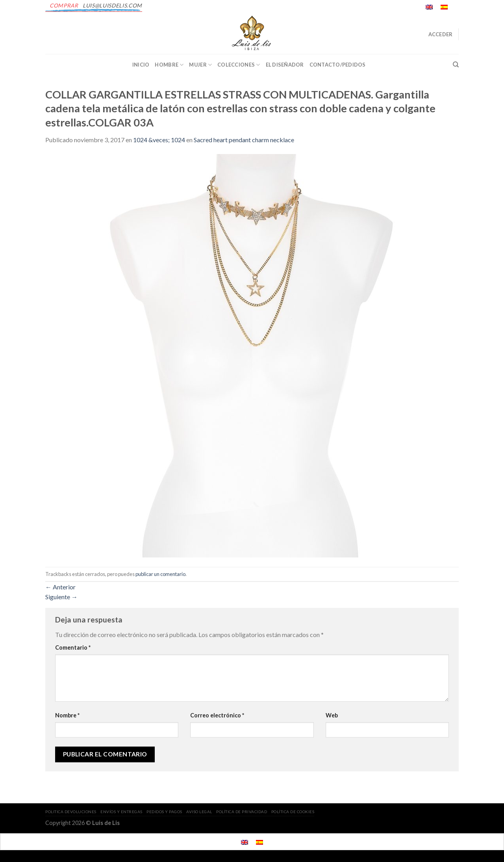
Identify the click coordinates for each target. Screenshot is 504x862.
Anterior (60, 587)
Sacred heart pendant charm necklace (244, 140)
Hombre (169, 65)
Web (332, 715)
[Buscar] (456, 65)
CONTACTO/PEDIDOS (338, 65)
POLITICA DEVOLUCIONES (71, 812)
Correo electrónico (217, 715)
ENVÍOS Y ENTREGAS (121, 812)
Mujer (200, 65)
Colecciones (239, 65)
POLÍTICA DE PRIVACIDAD (242, 812)
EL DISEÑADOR (285, 65)
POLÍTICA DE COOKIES (293, 812)
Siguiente (61, 597)
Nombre (67, 715)
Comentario (73, 647)
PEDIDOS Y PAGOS (164, 812)
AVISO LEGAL (199, 812)
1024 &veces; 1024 (159, 140)
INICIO (141, 65)
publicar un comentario (160, 574)
